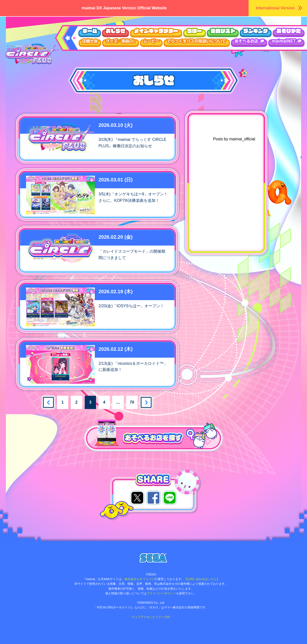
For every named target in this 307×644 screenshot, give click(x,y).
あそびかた (289, 33)
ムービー (151, 43)
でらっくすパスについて (197, 43)
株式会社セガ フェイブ (140, 579)
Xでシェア (137, 498)
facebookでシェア (153, 498)
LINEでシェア (170, 498)
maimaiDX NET (286, 43)
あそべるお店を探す (101, 423)
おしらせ (115, 33)
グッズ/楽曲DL (121, 43)
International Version (275, 8)
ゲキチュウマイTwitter (236, 284)
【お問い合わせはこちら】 (202, 579)
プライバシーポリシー (161, 593)
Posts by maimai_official (234, 139)
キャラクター (156, 33)
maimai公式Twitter (236, 270)
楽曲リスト (223, 33)
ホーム (90, 33)
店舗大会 (90, 43)
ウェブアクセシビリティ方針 (151, 617)
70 (132, 402)
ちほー (195, 33)
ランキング (256, 33)
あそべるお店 (249, 43)
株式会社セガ (153, 558)
